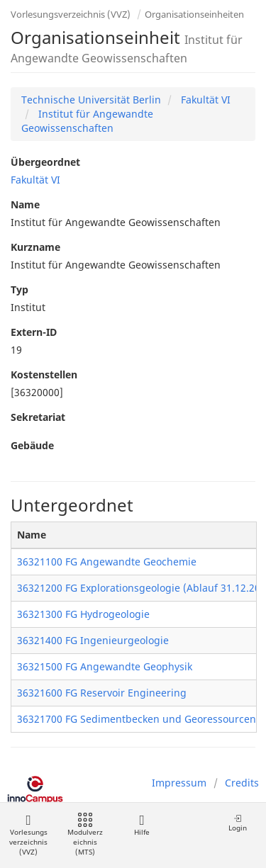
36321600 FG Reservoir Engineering (102, 693)
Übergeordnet (45, 162)
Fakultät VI (204, 100)
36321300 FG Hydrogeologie (83, 614)
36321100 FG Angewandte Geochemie (107, 562)
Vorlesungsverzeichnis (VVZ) (71, 14)
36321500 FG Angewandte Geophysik (105, 666)
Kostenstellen (44, 374)
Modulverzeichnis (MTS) (85, 835)
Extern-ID (34, 332)
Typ (20, 289)
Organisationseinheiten (194, 14)
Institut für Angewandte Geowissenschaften (87, 121)
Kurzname (35, 247)
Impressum (179, 783)
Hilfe (142, 825)
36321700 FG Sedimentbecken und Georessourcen (137, 719)
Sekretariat (38, 417)
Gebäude (32, 445)
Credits (242, 783)
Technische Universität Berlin (91, 100)
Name (25, 204)
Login (238, 823)
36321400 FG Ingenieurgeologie (93, 640)
